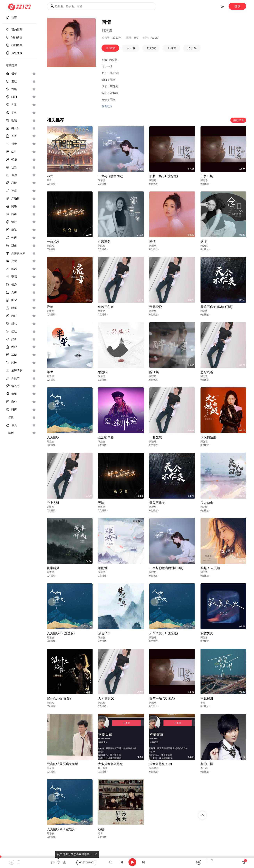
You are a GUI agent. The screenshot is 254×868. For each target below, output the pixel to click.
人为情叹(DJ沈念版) (61, 633)
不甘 (50, 176)
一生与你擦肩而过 (111, 176)
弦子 (49, 180)
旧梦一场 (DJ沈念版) (164, 176)
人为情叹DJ (106, 699)
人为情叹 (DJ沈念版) (164, 633)
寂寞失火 (207, 633)
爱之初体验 (106, 437)
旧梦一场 (207, 176)
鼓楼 (101, 829)
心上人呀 (53, 503)
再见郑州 (207, 699)
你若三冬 (104, 242)
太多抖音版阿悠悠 (111, 764)
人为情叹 (53, 437)
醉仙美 (154, 372)
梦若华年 (104, 633)
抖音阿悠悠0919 (161, 764)
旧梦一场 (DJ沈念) (162, 699)
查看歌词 (107, 106)
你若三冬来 (106, 307)
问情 (152, 242)
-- (18, 860)
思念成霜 (207, 372)
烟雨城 (103, 568)
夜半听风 (53, 568)
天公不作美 (157, 503)
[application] (127, 862)
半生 (50, 372)
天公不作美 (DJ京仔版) (216, 307)
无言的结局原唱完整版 (62, 764)
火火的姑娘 (208, 437)
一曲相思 (53, 242)
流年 (50, 307)
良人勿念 (207, 503)
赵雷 (100, 833)
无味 (101, 503)
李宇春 (204, 768)
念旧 (204, 242)
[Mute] (199, 862)
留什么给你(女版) (59, 699)
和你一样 (207, 764)
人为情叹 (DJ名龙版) (61, 829)
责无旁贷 (156, 307)
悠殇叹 (103, 372)
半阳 (203, 703)
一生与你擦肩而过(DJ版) (166, 568)
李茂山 (50, 768)
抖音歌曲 (103, 768)
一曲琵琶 (156, 437)
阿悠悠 (107, 30)
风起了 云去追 (210, 568)
